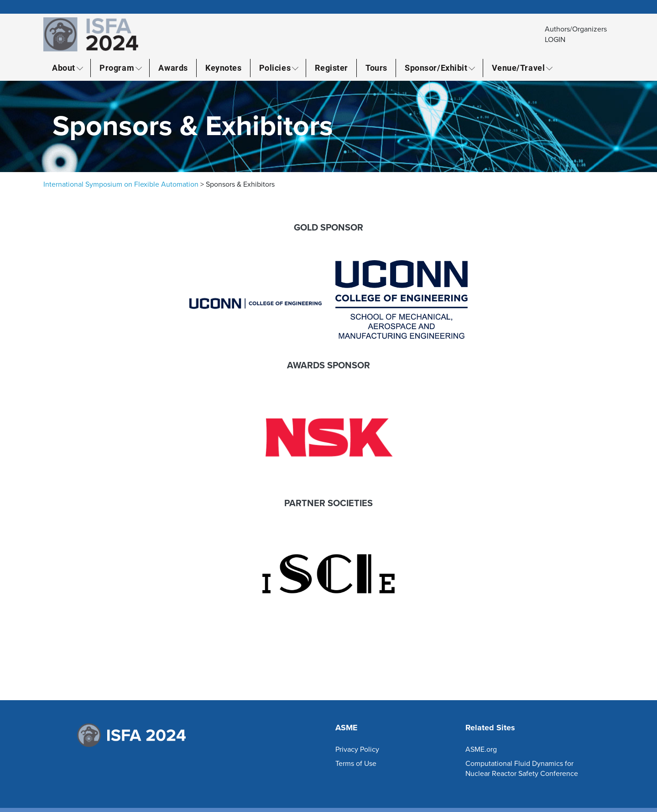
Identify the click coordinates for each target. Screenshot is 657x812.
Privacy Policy (357, 749)
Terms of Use (356, 764)
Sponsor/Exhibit (436, 68)
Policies (275, 68)
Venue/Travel (518, 68)
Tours (376, 68)
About (64, 68)
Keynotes (223, 68)
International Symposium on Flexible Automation (121, 184)
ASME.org (481, 749)
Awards (173, 68)
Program (117, 68)
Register (331, 68)
